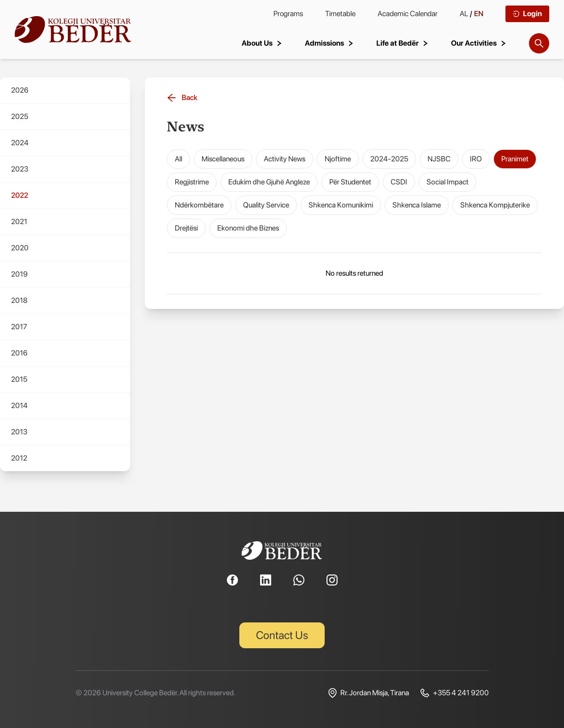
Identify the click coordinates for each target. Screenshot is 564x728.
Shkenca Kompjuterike (495, 205)
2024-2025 (389, 159)
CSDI (399, 182)
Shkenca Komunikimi (341, 205)
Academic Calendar (408, 14)
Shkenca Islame (417, 205)
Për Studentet (350, 182)
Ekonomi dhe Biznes (248, 228)
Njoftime (338, 159)
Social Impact (448, 182)
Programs (288, 14)
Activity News (285, 159)
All (178, 159)
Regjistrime (192, 182)
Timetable (340, 14)
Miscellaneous (223, 159)
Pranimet (515, 159)
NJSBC (439, 159)
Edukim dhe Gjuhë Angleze (269, 182)
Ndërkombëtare (199, 205)
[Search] (539, 43)
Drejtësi (186, 228)
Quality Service (266, 205)
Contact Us (282, 635)
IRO (476, 159)
